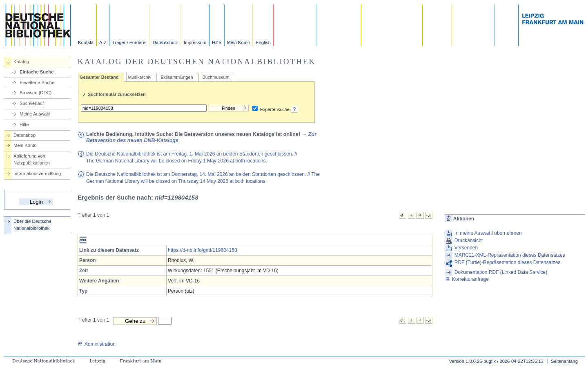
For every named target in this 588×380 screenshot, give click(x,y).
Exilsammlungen (177, 77)
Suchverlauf (32, 103)
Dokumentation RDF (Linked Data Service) (501, 272)
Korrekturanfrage (467, 279)
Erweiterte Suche (37, 82)
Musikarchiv (139, 77)
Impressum (195, 42)
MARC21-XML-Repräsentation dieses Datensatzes (510, 255)
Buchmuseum (216, 77)
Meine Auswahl (35, 114)
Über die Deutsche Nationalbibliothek (32, 225)
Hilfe (216, 42)
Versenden (466, 248)
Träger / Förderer (130, 42)
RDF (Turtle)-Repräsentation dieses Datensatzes (508, 262)
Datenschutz (165, 42)
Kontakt (86, 42)
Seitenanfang (564, 361)
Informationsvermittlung (37, 173)
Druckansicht (469, 240)
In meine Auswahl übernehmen (488, 233)
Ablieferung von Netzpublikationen (32, 159)
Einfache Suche (37, 72)
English (263, 42)
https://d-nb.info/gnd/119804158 (202, 250)
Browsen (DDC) (36, 93)
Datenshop (24, 135)
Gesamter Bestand (99, 77)
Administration (97, 344)
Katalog (21, 62)
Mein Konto (239, 42)
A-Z (103, 42)
